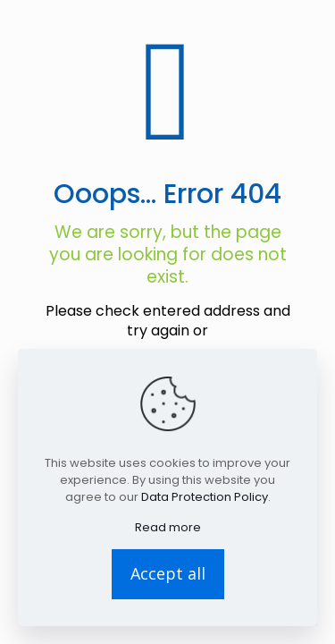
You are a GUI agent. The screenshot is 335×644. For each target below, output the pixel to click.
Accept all (168, 573)
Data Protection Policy (205, 497)
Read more (168, 527)
